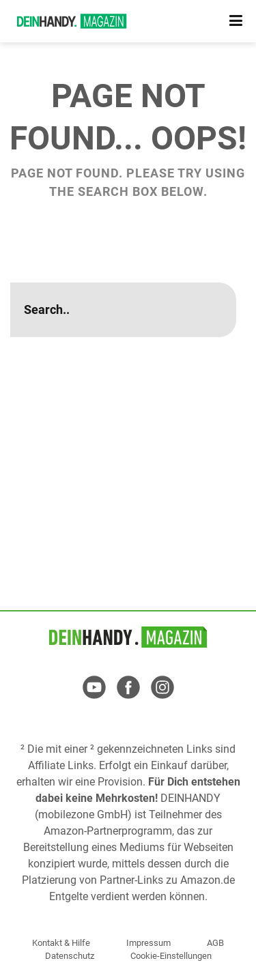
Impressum (148, 943)
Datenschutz (70, 956)
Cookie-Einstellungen (171, 956)
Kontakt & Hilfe (61, 943)
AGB (215, 943)
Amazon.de (208, 880)
